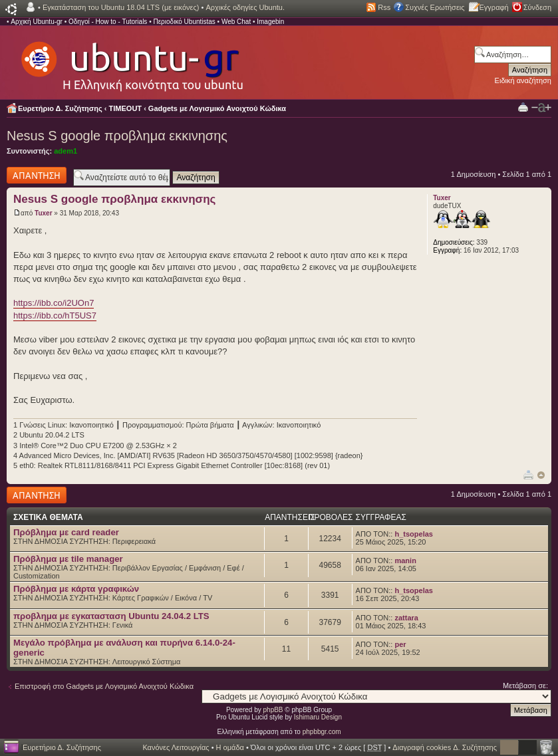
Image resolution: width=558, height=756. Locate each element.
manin (405, 561)
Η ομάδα (230, 747)
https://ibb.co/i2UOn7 (54, 303)
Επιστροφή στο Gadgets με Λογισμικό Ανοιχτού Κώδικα (104, 686)
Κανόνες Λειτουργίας (176, 747)
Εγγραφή (494, 7)
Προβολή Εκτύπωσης (523, 107)
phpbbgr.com (322, 732)
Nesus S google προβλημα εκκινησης (117, 136)
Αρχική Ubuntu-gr (37, 22)
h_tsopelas (413, 534)
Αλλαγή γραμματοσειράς (541, 108)
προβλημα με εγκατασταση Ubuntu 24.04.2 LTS (111, 616)
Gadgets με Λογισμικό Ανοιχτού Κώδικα (217, 108)
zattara (406, 618)
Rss (384, 7)
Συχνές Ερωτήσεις (435, 7)
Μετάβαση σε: (525, 686)
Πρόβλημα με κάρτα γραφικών (76, 589)
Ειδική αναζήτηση (523, 80)
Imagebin (270, 22)
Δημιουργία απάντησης (37, 175)
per (400, 644)
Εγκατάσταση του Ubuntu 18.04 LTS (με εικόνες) (121, 7)
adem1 (66, 151)
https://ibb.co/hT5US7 (55, 315)
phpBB (273, 710)
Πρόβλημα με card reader (66, 532)
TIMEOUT (126, 108)
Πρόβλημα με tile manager (68, 559)
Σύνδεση (537, 7)
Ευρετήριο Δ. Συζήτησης (60, 108)
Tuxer (44, 213)
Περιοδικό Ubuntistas (184, 22)
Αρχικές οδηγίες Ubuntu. (245, 7)
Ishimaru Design (318, 717)
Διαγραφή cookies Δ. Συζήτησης (445, 747)
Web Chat (236, 22)
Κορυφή (541, 475)
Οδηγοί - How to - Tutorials (108, 22)
